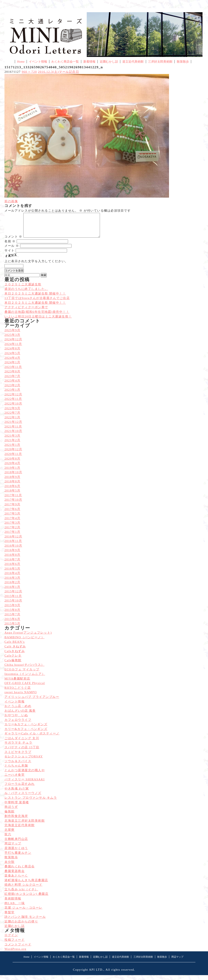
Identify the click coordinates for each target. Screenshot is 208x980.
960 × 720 (29, 72)
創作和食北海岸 (16, 821)
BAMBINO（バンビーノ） (24, 642)
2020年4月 (12, 468)
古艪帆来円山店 (16, 844)
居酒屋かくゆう (16, 853)
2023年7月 (12, 381)
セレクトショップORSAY (24, 761)
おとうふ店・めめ (18, 711)
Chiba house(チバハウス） (24, 670)
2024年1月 (12, 367)
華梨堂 (10, 917)
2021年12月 (13, 427)
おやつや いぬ (16, 720)
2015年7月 (12, 619)
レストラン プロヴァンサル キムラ (31, 803)
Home (21, 62)
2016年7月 (12, 564)
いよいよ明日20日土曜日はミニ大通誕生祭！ (38, 321)
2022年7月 (12, 418)
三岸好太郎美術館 (160, 62)
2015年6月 (12, 624)
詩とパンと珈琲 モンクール (25, 922)
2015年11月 (13, 601)
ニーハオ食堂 (15, 780)
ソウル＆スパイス (18, 766)
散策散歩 (183, 62)
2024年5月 (12, 358)
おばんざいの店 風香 (20, 716)
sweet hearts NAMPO (21, 697)
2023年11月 (13, 372)
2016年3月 (12, 583)
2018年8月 (12, 486)
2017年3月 (12, 528)
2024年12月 (13, 344)
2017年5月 (12, 518)
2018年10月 (13, 477)
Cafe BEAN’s (15, 647)
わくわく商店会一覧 (65, 62)
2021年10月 (13, 436)
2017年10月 (13, 505)
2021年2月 (12, 445)
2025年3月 (12, 340)
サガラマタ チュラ (18, 747)
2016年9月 (12, 555)
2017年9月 (12, 509)
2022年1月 (12, 422)
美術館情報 (13, 903)
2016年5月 (12, 573)
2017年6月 (12, 514)
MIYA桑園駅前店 (17, 683)
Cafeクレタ (13, 660)
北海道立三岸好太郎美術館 (25, 826)
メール (12, 251)
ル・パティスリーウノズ (23, 798)
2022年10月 (13, 408)
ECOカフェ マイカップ (22, 674)
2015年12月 (13, 596)
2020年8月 (12, 463)
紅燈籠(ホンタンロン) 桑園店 (26, 899)
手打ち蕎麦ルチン (18, 858)
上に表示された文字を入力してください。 (36, 266)
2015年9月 (12, 610)
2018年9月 (12, 482)
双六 (8, 839)
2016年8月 (12, 560)
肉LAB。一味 (15, 908)
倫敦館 (10, 816)
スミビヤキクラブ (18, 757)
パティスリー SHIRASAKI (25, 784)
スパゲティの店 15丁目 (22, 752)
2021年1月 (12, 450)
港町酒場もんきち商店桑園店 (26, 885)
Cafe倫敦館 (13, 665)
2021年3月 (12, 441)
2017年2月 (12, 532)
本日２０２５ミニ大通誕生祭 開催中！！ (35, 308)
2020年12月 (13, 454)
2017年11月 (13, 500)
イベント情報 (38, 62)
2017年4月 (12, 523)
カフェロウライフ (18, 725)
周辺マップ (13, 848)
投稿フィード (15, 945)
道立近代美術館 (133, 62)
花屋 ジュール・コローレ (23, 913)
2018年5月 (12, 495)
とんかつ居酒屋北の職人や (25, 775)
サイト (10, 255)
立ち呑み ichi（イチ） (21, 894)
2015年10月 (13, 605)
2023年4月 (12, 385)
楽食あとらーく (16, 880)
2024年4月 (12, 363)
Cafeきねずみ (15, 656)
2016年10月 (13, 550)
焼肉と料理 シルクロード (23, 890)
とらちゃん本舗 (16, 770)
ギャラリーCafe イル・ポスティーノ (32, 738)
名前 (10, 246)
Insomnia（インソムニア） (25, 679)
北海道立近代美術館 (20, 830)
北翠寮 (10, 835)
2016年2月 (12, 587)
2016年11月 (13, 546)
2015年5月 (12, 628)
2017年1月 (12, 537)
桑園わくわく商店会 (20, 871)
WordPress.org (15, 954)
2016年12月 (13, 541)
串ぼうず (11, 812)
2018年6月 (12, 491)
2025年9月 (12, 335)
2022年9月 (12, 413)
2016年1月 (12, 592)
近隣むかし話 (109, 62)
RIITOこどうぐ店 (18, 693)
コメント (13, 241)
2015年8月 (12, 615)
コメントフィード (18, 949)
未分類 (10, 867)
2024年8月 (12, 353)
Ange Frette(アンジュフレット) (28, 637)
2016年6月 (12, 569)
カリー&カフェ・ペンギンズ (26, 729)
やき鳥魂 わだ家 (17, 793)
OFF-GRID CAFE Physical (25, 688)
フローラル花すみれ (20, 789)
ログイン (11, 940)
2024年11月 (13, 349)
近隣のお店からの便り (21, 926)
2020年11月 (13, 459)
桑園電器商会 (15, 876)
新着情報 (89, 62)
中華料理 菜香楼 (17, 807)
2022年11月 (13, 404)
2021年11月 (13, 431)
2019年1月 (12, 473)
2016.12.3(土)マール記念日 (58, 72)
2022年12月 (13, 399)
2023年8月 (12, 376)
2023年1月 (12, 395)
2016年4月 (12, 578)
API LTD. (96, 975)
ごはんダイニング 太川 (22, 743)
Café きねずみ (15, 651)
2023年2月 (12, 390)
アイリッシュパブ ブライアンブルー (32, 702)
